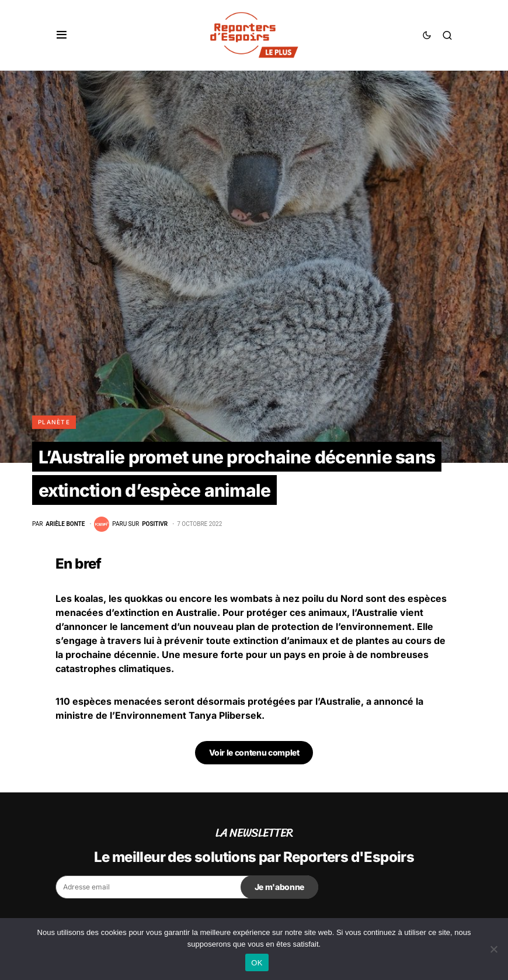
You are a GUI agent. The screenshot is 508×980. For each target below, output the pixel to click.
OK (257, 963)
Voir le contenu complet (254, 752)
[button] (62, 35)
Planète (54, 422)
